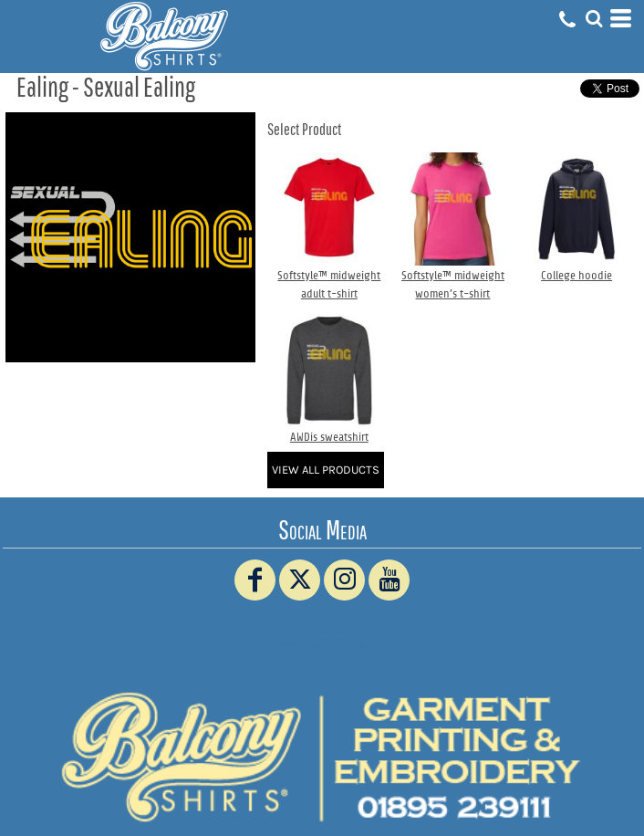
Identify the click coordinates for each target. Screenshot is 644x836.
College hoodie (576, 275)
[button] (594, 18)
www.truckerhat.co (322, 643)
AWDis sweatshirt (329, 437)
